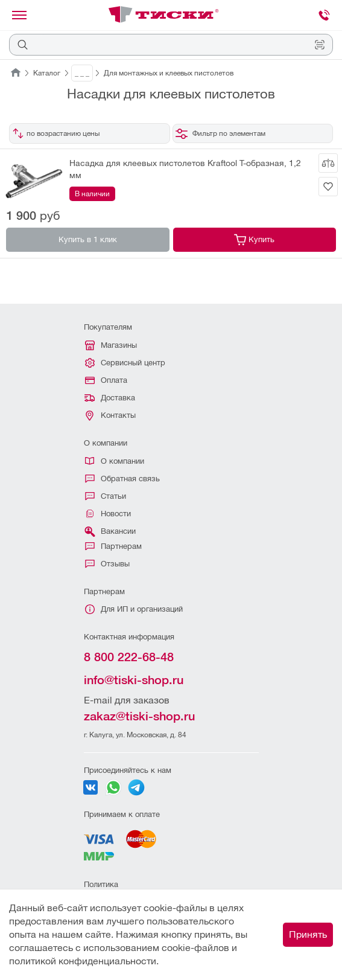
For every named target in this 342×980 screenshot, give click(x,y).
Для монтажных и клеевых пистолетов (169, 73)
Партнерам (113, 546)
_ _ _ (82, 73)
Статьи (106, 496)
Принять (308, 934)
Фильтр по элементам (220, 134)
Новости (108, 514)
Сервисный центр (125, 363)
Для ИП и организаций (134, 609)
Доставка (110, 398)
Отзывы (107, 564)
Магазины (111, 345)
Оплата (106, 380)
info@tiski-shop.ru (134, 680)
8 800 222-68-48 (129, 657)
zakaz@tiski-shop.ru (139, 716)
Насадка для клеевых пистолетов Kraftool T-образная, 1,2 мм (185, 169)
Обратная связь (122, 479)
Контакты (111, 416)
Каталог (47, 73)
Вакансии (110, 532)
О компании (115, 461)
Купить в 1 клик (88, 239)
